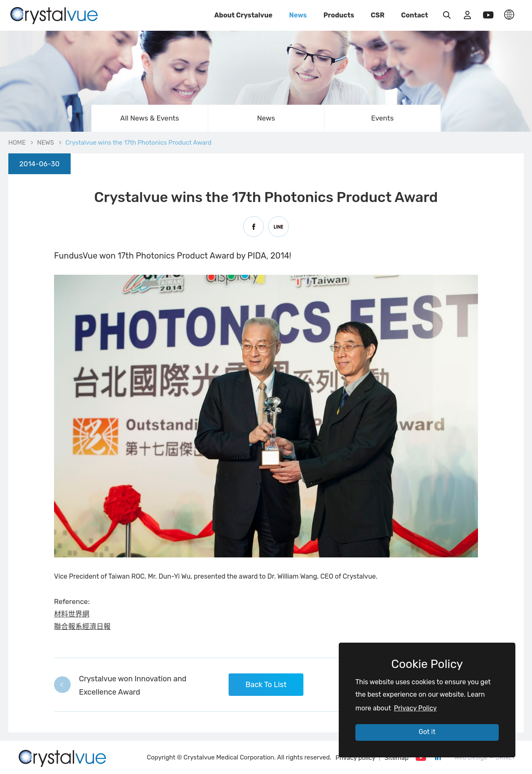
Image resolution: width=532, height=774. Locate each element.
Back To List (266, 685)
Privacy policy (355, 758)
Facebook (254, 227)
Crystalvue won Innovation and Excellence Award (133, 685)
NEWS (46, 143)
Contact (415, 15)
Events (382, 118)
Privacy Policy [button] (415, 708)
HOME (17, 143)
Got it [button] (427, 732)
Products (339, 15)
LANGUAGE (509, 15)
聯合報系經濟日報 (82, 626)
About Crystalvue (244, 15)
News (298, 15)
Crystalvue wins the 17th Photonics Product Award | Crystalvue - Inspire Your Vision (54, 15)
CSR (378, 15)
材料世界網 (72, 614)
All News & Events (149, 118)
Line (278, 227)
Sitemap (397, 758)
